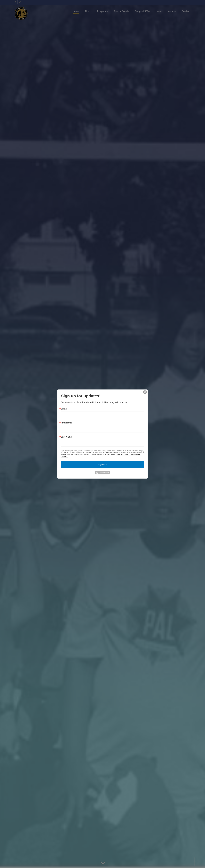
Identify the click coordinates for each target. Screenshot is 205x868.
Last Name (66, 437)
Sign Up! (102, 465)
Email (64, 409)
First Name (66, 423)
